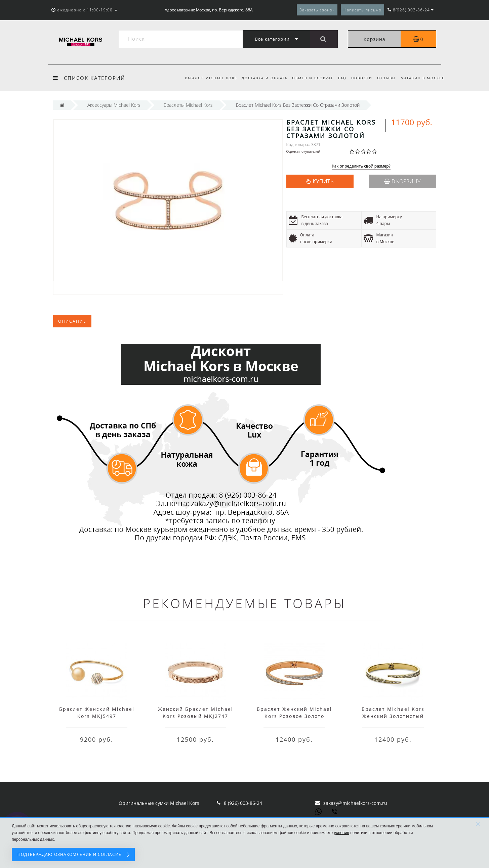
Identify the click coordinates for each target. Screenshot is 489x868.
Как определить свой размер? (361, 166)
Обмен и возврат (309, 78)
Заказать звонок (317, 10)
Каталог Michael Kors (205, 78)
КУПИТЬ (323, 181)
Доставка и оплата (259, 78)
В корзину (402, 181)
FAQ (339, 78)
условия (342, 833)
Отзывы (385, 78)
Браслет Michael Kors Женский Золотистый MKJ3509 (393, 716)
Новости (360, 78)
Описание (72, 321)
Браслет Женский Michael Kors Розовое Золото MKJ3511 (294, 716)
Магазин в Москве (423, 78)
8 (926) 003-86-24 (243, 803)
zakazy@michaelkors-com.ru (355, 803)
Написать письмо (362, 10)
